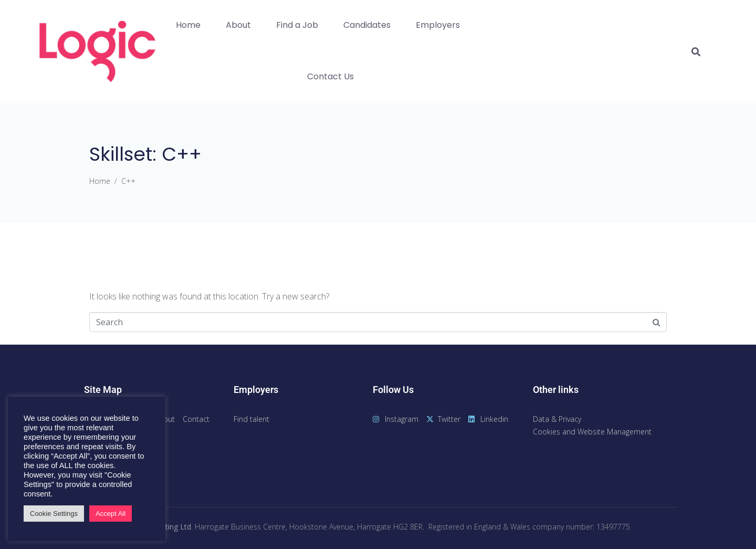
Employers (438, 25)
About (238, 25)
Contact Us (330, 76)
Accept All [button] (111, 514)
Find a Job (297, 25)
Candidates (367, 25)
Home (188, 25)
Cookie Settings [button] (54, 514)
